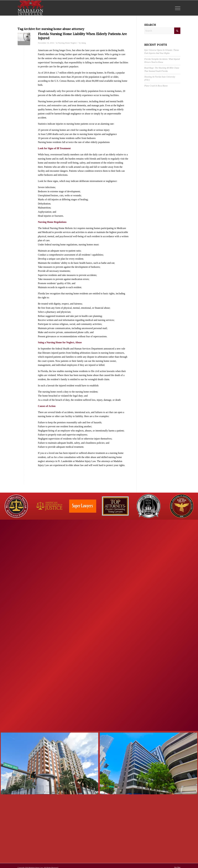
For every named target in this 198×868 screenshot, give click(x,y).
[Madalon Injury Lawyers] (30, 8)
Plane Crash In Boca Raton (156, 86)
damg (84, 43)
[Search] (162, 31)
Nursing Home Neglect (67, 43)
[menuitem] (177, 8)
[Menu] (177, 8)
